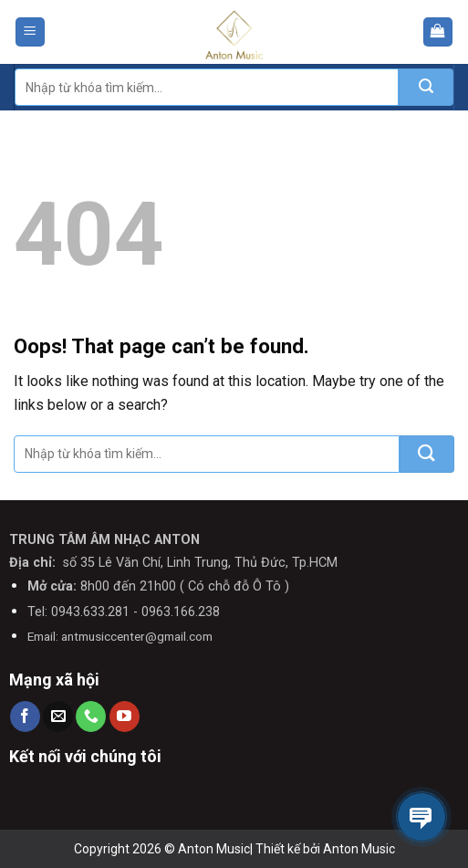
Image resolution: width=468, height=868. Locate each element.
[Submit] (426, 87)
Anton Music (359, 849)
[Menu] (31, 32)
